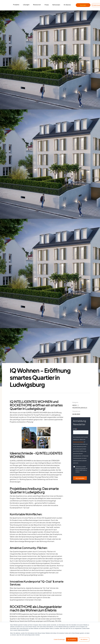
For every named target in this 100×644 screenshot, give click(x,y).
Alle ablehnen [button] (84, 640)
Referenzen (56, 5)
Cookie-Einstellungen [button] (59, 640)
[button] (16, 5)
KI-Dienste (67, 5)
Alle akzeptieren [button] (72, 640)
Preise (47, 5)
